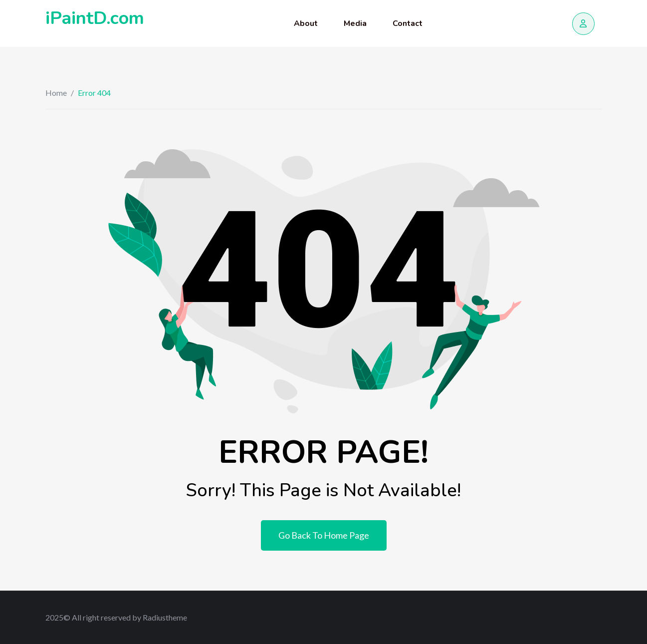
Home (56, 93)
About (306, 23)
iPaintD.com (95, 18)
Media (355, 23)
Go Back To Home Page (324, 535)
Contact (408, 23)
